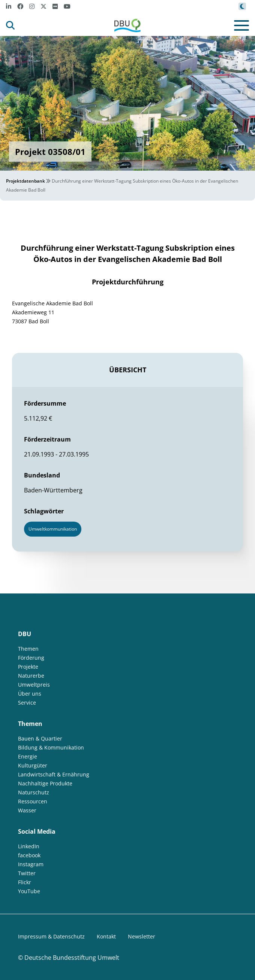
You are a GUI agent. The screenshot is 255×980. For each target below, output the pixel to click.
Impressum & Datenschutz (51, 936)
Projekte (28, 667)
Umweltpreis (34, 685)
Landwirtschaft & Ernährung (54, 774)
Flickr (25, 882)
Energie (28, 756)
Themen (28, 649)
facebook (29, 855)
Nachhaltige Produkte (45, 783)
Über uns (30, 694)
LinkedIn (29, 846)
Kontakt (106, 936)
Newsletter (142, 936)
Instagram (31, 864)
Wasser (27, 810)
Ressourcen (33, 801)
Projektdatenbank (25, 181)
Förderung (31, 658)
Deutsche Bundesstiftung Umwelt (72, 958)
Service (27, 703)
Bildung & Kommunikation (51, 747)
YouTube (29, 891)
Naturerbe (31, 676)
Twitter (27, 873)
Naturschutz (34, 792)
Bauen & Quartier (40, 738)
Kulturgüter (33, 765)
